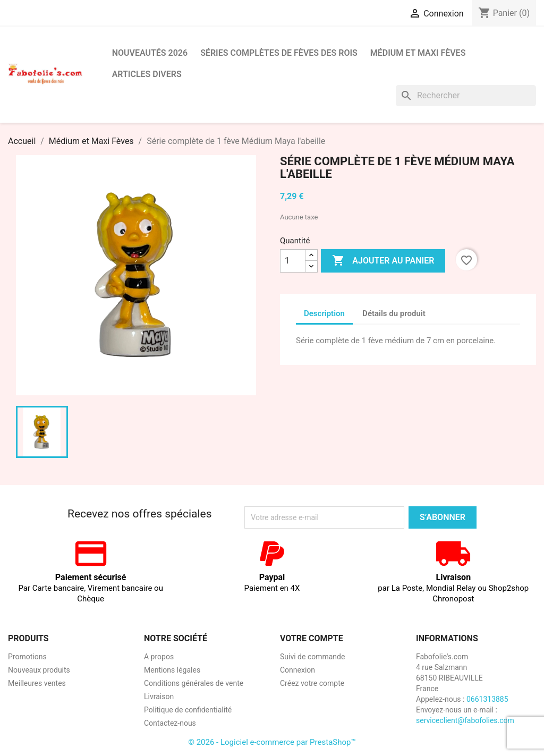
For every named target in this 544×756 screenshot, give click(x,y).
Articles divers (147, 74)
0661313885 (487, 699)
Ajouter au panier (383, 261)
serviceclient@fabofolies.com (465, 720)
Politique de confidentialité (188, 710)
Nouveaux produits (39, 670)
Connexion (297, 670)
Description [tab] (324, 313)
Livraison (159, 696)
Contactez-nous (170, 723)
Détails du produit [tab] (394, 313)
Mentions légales (172, 670)
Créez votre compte (312, 683)
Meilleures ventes (37, 683)
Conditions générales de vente (194, 683)
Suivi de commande (312, 657)
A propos (159, 657)
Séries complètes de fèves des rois (279, 53)
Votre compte (312, 638)
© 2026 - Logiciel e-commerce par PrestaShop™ (272, 742)
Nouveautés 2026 (150, 53)
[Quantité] (293, 261)
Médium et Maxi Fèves (418, 53)
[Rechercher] (466, 96)
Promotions (27, 657)
